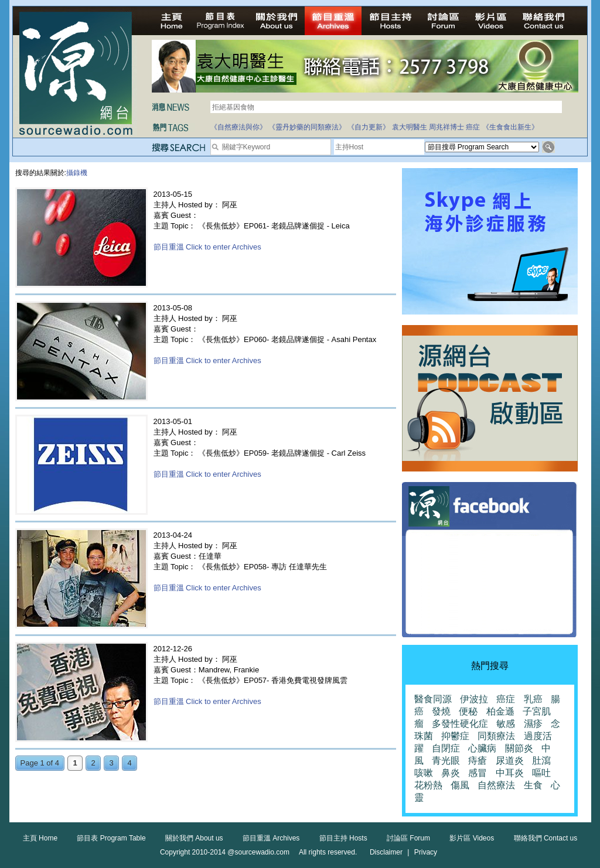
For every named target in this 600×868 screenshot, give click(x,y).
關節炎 (519, 748)
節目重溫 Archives (271, 838)
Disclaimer (386, 852)
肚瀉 (541, 761)
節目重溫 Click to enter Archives (207, 247)
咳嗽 (424, 773)
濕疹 (533, 724)
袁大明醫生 (410, 127)
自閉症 (446, 748)
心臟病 (482, 748)
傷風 (460, 785)
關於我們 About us (194, 838)
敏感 (506, 724)
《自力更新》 (369, 127)
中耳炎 (510, 773)
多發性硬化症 (460, 724)
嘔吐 (541, 773)
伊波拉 (474, 699)
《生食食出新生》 (510, 127)
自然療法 (496, 785)
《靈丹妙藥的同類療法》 (307, 127)
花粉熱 (428, 785)
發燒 (441, 711)
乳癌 (533, 699)
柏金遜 (500, 711)
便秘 (468, 711)
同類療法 (496, 736)
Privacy (426, 852)
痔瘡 (478, 761)
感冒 (478, 773)
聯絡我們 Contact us (546, 838)
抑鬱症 (455, 736)
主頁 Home (40, 838)
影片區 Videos (472, 838)
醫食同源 (433, 699)
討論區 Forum (408, 838)
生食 (533, 785)
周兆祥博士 (446, 127)
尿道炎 (510, 761)
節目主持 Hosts (343, 838)
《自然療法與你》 (238, 127)
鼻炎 (451, 773)
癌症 (473, 127)
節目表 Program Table (111, 838)
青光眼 (446, 761)
